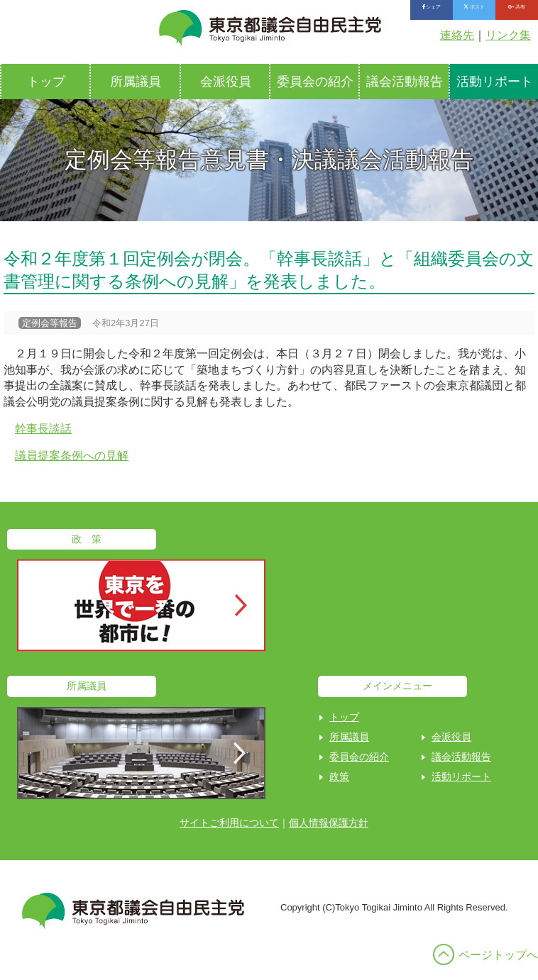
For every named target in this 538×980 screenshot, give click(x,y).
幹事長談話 (43, 429)
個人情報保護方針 (329, 823)
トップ (46, 82)
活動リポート (461, 776)
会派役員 (226, 82)
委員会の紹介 (315, 82)
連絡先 (457, 35)
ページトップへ (498, 955)
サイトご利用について (229, 823)
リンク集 (508, 35)
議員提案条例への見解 (72, 456)
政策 (339, 776)
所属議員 (136, 82)
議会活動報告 (405, 82)
